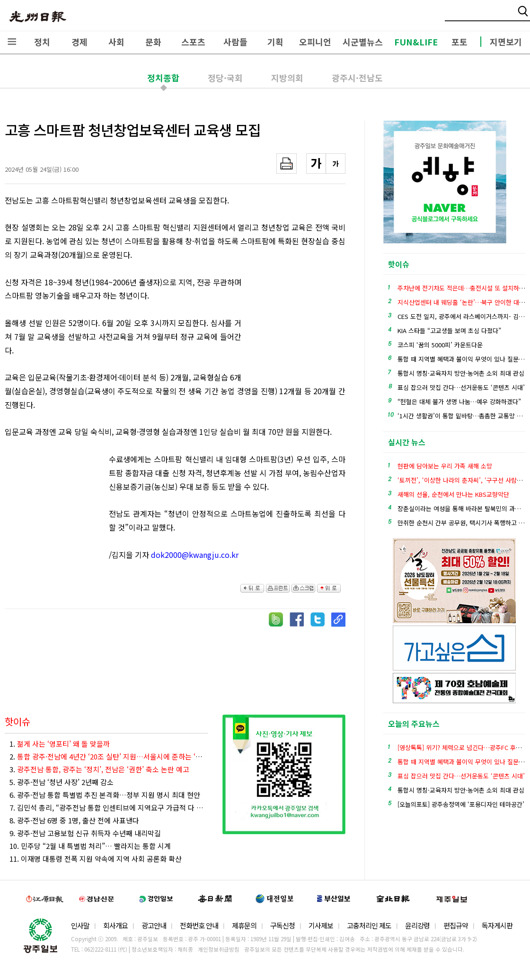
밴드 (451, 17)
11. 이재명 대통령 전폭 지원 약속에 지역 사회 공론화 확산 (96, 859)
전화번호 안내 (199, 925)
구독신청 (283, 925)
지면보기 (506, 42)
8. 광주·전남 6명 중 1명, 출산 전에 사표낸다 (74, 820)
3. (99, 769)
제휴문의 (244, 925)
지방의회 (287, 78)
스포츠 (193, 42)
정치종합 (163, 78)
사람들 (235, 42)
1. (60, 744)
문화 (153, 42)
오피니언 (315, 42)
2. (109, 756)
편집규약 (456, 925)
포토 (459, 42)
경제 (79, 42)
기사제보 (321, 925)
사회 (116, 42)
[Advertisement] (298, 327)
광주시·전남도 (357, 78)
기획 (275, 42)
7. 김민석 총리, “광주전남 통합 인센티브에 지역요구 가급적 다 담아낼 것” (109, 808)
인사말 (80, 925)
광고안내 (154, 925)
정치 (42, 42)
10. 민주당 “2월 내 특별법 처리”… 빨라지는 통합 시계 (90, 846)
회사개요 (115, 925)
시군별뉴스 (363, 42)
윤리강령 (417, 925)
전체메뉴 (12, 42)
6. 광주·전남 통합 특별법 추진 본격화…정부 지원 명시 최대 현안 (105, 795)
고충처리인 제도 (369, 925)
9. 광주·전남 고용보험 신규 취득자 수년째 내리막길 (85, 833)
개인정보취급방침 (219, 949)
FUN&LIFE (416, 42)
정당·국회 (225, 78)
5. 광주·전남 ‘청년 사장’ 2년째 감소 (62, 782)
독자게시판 (497, 925)
